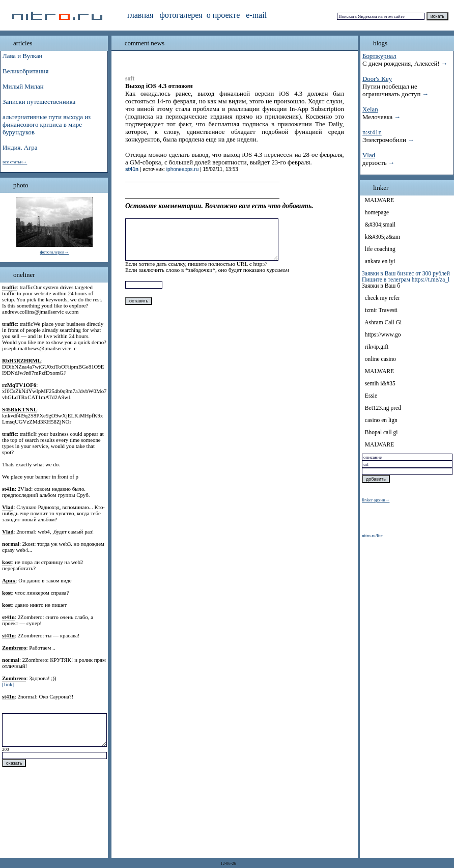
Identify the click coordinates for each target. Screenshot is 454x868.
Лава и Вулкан (22, 56)
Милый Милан (23, 87)
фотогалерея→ (54, 252)
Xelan (370, 109)
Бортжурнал (379, 56)
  (363, 200)
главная (140, 15)
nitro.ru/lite (372, 536)
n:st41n (372, 132)
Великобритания (25, 71)
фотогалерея (181, 15)
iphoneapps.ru (182, 169)
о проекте (223, 15)
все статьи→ (15, 162)
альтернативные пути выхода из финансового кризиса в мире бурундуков (47, 125)
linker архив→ (376, 500)
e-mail (256, 15)
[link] (8, 684)
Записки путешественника (39, 102)
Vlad (369, 155)
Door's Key (377, 79)
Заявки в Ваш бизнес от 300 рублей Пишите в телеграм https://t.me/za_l (406, 276)
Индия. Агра (20, 148)
